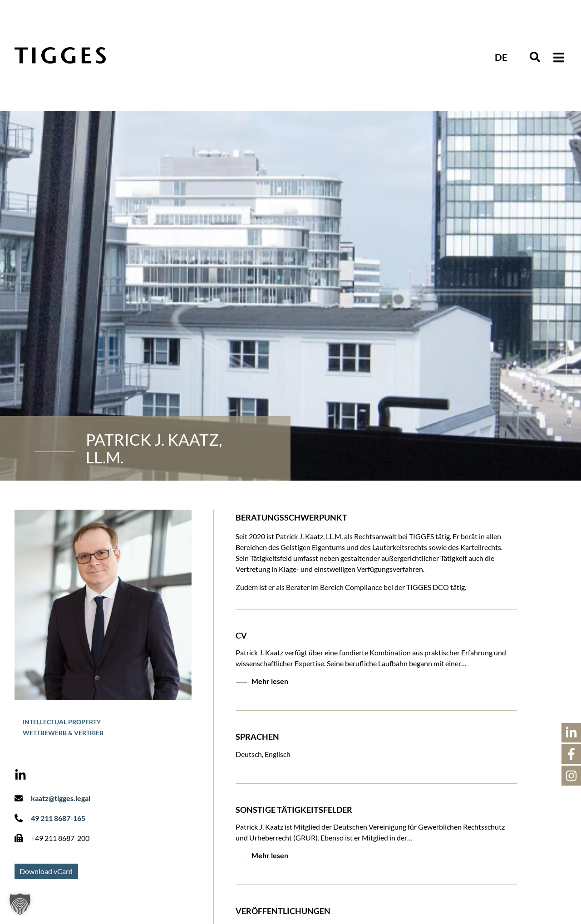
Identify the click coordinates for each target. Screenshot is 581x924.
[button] (559, 57)
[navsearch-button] (535, 57)
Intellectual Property (62, 722)
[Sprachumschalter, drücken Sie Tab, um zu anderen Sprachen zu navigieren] (501, 57)
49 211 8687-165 (58, 818)
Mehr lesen (270, 681)
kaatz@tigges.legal (61, 798)
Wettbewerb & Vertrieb (63, 733)
